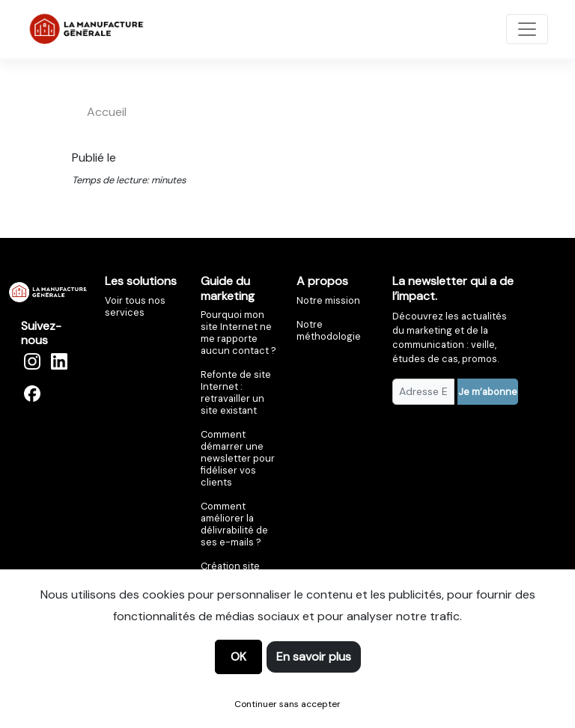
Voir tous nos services (135, 306)
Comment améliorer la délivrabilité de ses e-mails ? (234, 524)
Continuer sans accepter (287, 704)
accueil (107, 112)
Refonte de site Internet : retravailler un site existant (236, 392)
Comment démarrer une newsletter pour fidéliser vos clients (238, 458)
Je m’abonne (488, 392)
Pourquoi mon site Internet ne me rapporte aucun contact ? (238, 333)
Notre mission (328, 300)
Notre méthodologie (329, 330)
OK (238, 657)
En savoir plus (314, 657)
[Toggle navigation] (527, 29)
